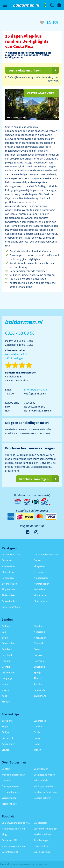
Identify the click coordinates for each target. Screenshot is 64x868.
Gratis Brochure (42, 852)
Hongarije (7, 678)
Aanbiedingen (41, 840)
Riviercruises (8, 595)
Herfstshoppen (41, 584)
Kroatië (6, 702)
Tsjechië (38, 684)
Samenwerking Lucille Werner (16, 823)
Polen (37, 649)
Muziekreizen (9, 566)
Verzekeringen (9, 798)
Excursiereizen (9, 584)
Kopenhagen (8, 744)
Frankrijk (6, 661)
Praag (37, 738)
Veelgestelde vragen (44, 775)
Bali (4, 632)
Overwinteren (41, 572)
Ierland (5, 684)
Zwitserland (40, 696)
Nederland (39, 632)
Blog (4, 834)
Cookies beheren (42, 798)
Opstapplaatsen (10, 786)
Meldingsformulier (43, 786)
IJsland (6, 690)
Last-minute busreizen (45, 829)
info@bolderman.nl (36, 389)
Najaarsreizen (41, 578)
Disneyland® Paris (11, 607)
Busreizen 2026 (9, 840)
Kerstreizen (40, 589)
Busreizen (7, 560)
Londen (6, 750)
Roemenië (39, 661)
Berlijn (5, 732)
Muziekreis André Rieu (13, 829)
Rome (37, 744)
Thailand (39, 678)
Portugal (38, 655)
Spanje (37, 672)
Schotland (39, 667)
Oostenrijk (39, 643)
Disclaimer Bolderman (46, 792)
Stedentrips (8, 572)
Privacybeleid (41, 780)
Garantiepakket (10, 852)
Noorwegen (40, 638)
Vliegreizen (40, 566)
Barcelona (7, 721)
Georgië (6, 667)
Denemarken (8, 643)
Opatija (38, 726)
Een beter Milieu (42, 834)
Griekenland (8, 672)
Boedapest (7, 738)
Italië (4, 696)
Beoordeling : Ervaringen (16, 356)
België (5, 638)
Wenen (37, 750)
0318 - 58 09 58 (46, 5)
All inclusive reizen (11, 554)
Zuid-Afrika (40, 690)
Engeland (7, 655)
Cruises (38, 560)
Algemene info (9, 804)
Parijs (37, 732)
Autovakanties (9, 601)
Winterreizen (40, 595)
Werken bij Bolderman (13, 775)
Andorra (6, 626)
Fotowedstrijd (41, 846)
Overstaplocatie (10, 792)
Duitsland (7, 649)
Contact (6, 769)
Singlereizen (8, 589)
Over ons (6, 780)
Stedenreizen (41, 601)
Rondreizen (8, 578)
